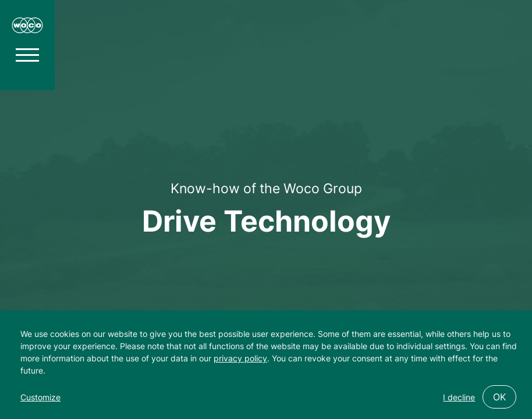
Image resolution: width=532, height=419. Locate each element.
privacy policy (240, 358)
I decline (459, 397)
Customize (40, 397)
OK (499, 397)
